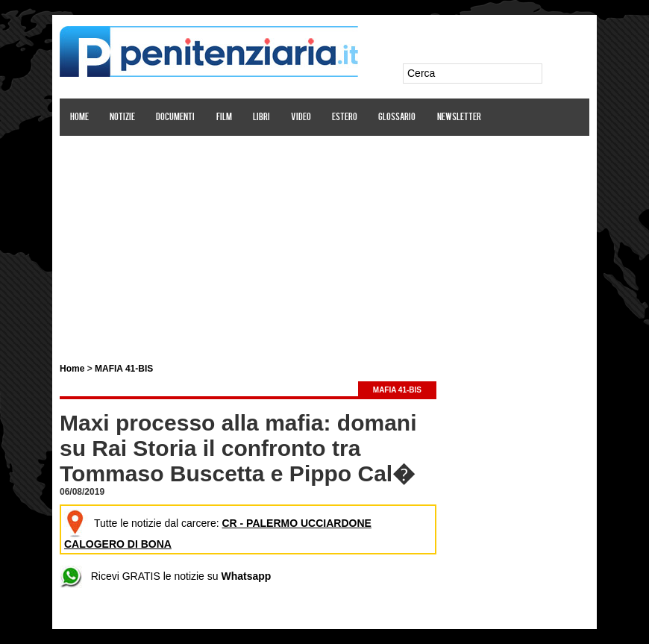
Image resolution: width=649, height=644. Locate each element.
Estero (345, 118)
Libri (261, 118)
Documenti (175, 118)
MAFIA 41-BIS (124, 369)
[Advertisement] (324, 241)
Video (301, 118)
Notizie (122, 118)
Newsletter (459, 118)
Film (224, 118)
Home (79, 118)
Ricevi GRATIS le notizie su (165, 576)
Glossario (397, 118)
